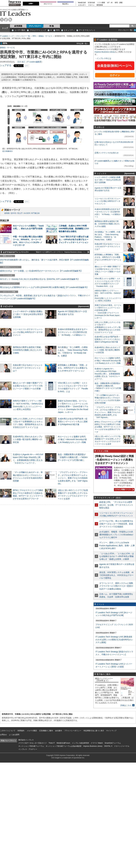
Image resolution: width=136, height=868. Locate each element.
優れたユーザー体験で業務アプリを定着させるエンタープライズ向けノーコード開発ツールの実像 (28, 386)
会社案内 (59, 731)
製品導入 (65, 4)
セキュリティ (69, 30)
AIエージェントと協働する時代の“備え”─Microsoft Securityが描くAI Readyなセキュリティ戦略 (72, 439)
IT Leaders (15, 13)
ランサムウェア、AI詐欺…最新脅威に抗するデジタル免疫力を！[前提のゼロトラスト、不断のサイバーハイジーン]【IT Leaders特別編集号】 (45, 297)
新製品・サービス (45, 36)
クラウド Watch (97, 743)
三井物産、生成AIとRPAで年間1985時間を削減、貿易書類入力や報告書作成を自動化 (74, 229)
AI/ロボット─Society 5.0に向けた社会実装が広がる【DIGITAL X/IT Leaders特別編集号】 (40, 279)
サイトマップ (111, 731)
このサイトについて (8, 731)
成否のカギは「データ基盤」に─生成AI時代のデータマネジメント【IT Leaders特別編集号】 (41, 271)
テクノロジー (35, 26)
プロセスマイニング (38, 30)
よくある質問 (14, 735)
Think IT (52, 743)
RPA (58, 30)
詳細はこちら (126, 705)
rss (10, 20)
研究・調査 (119, 3)
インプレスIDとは (104, 58)
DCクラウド (48, 4)
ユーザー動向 (20, 30)
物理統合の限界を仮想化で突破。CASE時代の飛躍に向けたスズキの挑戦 (28, 350)
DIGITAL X (108, 746)
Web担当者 (82, 3)
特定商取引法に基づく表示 (94, 731)
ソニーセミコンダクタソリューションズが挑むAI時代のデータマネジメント (28, 332)
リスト (26, 66)
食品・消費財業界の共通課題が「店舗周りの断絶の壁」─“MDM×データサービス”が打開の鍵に (73, 457)
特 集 (52, 26)
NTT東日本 (35, 213)
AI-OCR (27, 213)
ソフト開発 (101, 3)
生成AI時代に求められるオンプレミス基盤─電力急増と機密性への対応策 (28, 439)
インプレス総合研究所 (80, 743)
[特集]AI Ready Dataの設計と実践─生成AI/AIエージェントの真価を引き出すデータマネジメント (114, 460)
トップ (5, 28)
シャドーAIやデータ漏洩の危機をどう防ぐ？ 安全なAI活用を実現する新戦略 (28, 314)
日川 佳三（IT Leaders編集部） (30, 62)
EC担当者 (92, 3)
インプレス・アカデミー (28, 749)
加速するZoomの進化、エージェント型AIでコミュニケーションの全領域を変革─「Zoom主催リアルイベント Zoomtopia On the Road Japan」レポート (73, 407)
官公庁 (20, 213)
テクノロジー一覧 (23, 36)
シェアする (6, 65)
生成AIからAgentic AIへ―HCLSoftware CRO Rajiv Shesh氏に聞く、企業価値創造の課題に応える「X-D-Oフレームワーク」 (107, 374)
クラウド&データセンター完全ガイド (33, 743)
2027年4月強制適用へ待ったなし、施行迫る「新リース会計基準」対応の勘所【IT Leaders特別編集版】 (44, 261)
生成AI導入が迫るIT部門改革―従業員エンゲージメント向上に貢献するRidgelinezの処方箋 (73, 422)
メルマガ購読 (32, 731)
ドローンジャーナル (122, 746)
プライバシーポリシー (73, 731)
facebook (6, 20)
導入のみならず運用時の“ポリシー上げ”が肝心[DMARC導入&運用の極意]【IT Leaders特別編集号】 (44, 287)
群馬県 (7, 213)
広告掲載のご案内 (46, 731)
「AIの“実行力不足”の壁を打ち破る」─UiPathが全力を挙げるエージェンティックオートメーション (74, 239)
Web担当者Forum (63, 743)
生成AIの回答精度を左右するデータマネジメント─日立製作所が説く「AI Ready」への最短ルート (73, 332)
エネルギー (82, 5)
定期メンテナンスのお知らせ (107, 153)
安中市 (13, 213)
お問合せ (3, 735)
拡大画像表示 (8, 151)
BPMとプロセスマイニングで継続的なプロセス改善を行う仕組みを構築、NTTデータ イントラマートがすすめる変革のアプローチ (108, 427)
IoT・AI (110, 3)
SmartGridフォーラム (113, 743)
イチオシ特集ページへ (124, 489)
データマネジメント (87, 30)
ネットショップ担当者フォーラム (31, 746)
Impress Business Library (105, 52)
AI (51, 30)
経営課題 (18, 26)
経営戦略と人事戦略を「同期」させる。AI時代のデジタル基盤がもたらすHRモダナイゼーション (73, 368)
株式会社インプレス (26, 740)
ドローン (91, 5)
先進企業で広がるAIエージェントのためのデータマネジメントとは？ (28, 368)
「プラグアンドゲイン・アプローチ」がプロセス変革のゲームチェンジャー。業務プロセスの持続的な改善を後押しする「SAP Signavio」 (73, 478)
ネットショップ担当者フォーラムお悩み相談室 (64, 746)
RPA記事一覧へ (82, 43)
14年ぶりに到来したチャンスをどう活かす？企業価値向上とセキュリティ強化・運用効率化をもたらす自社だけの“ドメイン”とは (108, 327)
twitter (2, 20)
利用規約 (21, 731)
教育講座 (100, 5)
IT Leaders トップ (7, 36)
